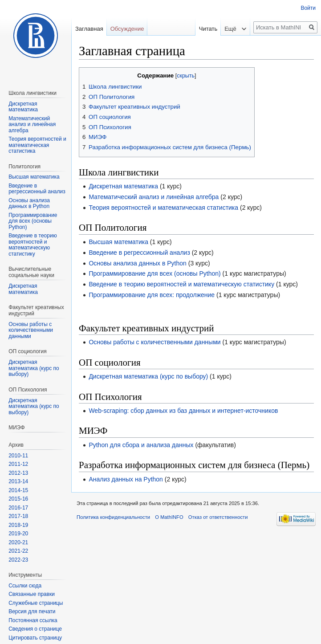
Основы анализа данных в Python (137, 263)
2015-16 (18, 499)
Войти (308, 8)
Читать (202, 29)
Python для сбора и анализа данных (141, 445)
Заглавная (89, 29)
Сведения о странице (35, 629)
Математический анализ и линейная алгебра (154, 197)
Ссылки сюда (25, 586)
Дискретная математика (123, 186)
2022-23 (18, 560)
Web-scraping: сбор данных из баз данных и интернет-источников (183, 411)
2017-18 (18, 516)
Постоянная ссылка (33, 620)
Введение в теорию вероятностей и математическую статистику (181, 284)
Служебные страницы (36, 603)
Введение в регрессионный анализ (139, 253)
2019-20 (18, 534)
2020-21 (18, 542)
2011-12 (18, 464)
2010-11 (18, 456)
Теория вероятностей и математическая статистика (163, 208)
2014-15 (18, 490)
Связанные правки (32, 594)
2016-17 (18, 508)
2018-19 (18, 525)
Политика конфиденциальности (113, 517)
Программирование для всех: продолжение (152, 295)
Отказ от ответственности (218, 517)
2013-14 (18, 481)
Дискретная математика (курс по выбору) (148, 376)
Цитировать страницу (35, 638)
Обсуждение (127, 29)
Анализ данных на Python (126, 479)
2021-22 (18, 551)
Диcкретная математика (23, 289)
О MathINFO (169, 517)
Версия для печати (32, 611)
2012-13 (18, 473)
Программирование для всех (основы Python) (154, 273)
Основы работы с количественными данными (154, 342)
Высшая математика (118, 242)
